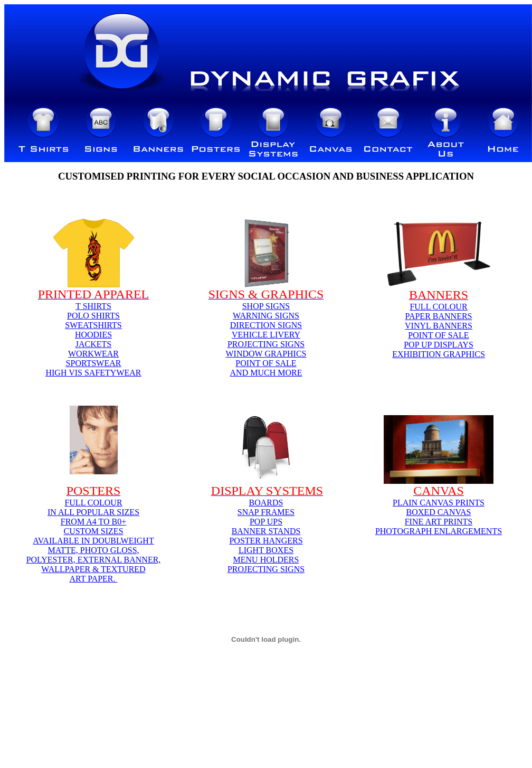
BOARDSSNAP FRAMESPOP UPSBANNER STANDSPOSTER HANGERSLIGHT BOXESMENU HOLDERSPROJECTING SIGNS (266, 536)
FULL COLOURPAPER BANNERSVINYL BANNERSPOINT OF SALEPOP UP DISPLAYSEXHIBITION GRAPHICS (439, 330)
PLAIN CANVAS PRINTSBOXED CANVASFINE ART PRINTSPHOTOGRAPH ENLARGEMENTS (439, 517)
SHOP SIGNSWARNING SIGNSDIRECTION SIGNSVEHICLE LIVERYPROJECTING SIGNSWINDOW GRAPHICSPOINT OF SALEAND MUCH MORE (266, 339)
